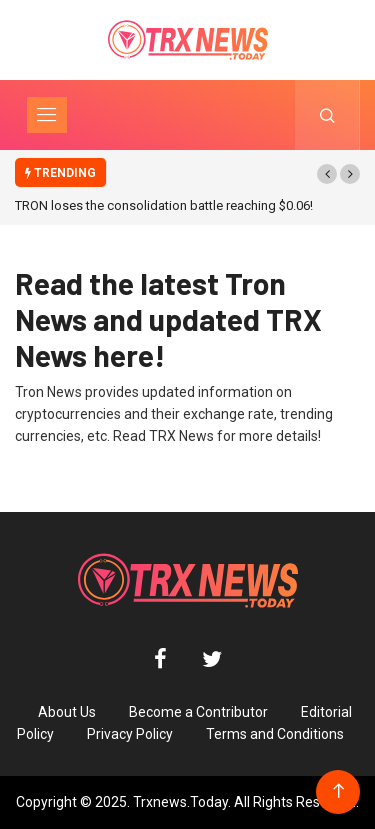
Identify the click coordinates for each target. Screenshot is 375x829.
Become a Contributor (198, 712)
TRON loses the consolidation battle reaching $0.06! (164, 205)
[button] (327, 174)
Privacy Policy (130, 734)
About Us (67, 712)
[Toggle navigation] (47, 115)
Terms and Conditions (275, 734)
